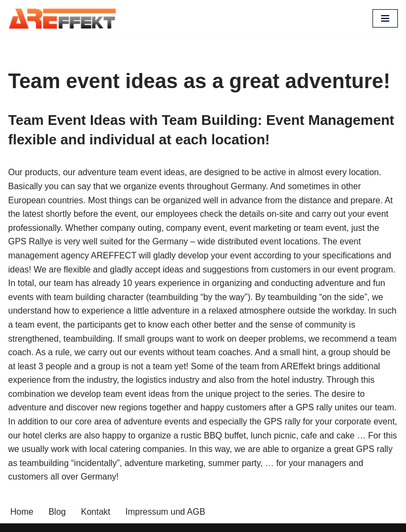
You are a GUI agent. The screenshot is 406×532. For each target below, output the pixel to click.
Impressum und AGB (165, 512)
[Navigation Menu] (385, 18)
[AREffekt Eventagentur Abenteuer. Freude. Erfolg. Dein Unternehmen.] (62, 18)
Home (22, 512)
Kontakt (96, 512)
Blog (57, 512)
